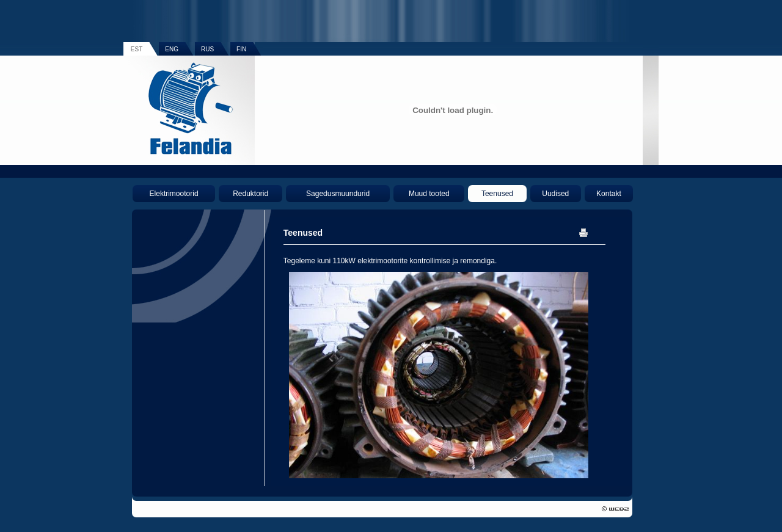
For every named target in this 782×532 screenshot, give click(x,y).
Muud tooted (429, 194)
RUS (207, 49)
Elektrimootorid (174, 194)
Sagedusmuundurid (338, 194)
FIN (241, 49)
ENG (172, 49)
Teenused (497, 194)
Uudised (555, 194)
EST (137, 49)
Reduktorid (250, 194)
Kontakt (609, 194)
